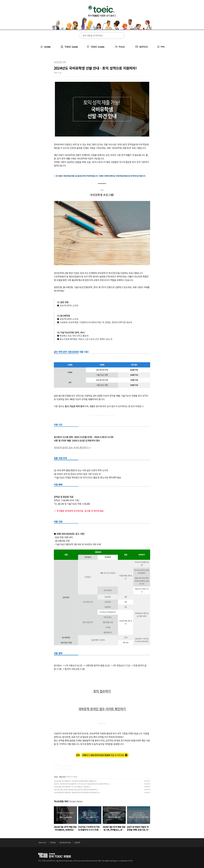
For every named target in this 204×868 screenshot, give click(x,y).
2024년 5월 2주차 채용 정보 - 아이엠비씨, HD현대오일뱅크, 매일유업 (74, 781)
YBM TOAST (42, 843)
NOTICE (144, 47)
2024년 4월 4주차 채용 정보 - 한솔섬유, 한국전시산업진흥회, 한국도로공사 (76, 792)
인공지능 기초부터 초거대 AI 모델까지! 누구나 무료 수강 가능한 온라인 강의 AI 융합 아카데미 (81, 784)
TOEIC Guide (71, 47)
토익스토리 (102, 17)
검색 (121, 36)
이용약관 (53, 843)
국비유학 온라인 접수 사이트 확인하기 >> (72, 447)
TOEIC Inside (98, 47)
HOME (45, 47)
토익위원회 (55, 855)
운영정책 (77, 843)
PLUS (122, 47)
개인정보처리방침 (65, 843)
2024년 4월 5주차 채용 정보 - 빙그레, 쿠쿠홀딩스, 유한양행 (71, 787)
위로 (165, 843)
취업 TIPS (62, 777)
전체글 (161, 47)
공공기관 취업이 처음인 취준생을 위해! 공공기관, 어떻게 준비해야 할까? (75, 790)
